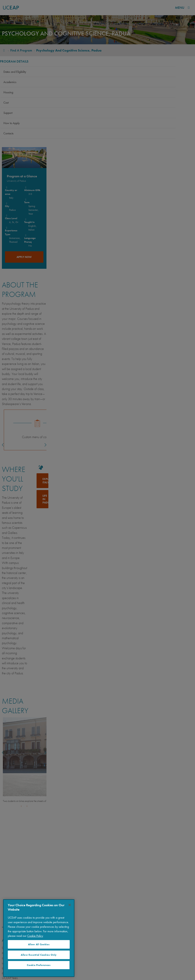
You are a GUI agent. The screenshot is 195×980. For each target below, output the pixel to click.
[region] (39, 938)
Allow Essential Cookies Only (39, 955)
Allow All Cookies (39, 944)
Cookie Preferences (39, 965)
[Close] (70, 905)
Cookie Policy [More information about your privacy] (35, 936)
